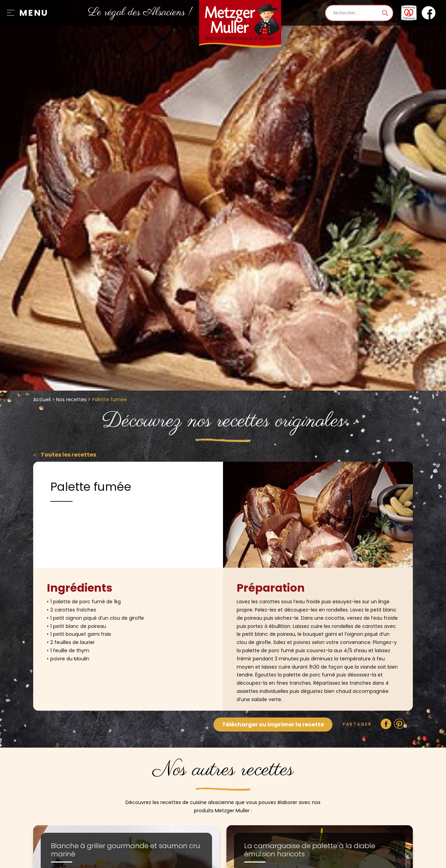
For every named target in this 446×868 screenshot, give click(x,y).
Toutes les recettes (68, 455)
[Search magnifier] (385, 13)
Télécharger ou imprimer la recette (273, 725)
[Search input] (356, 13)
